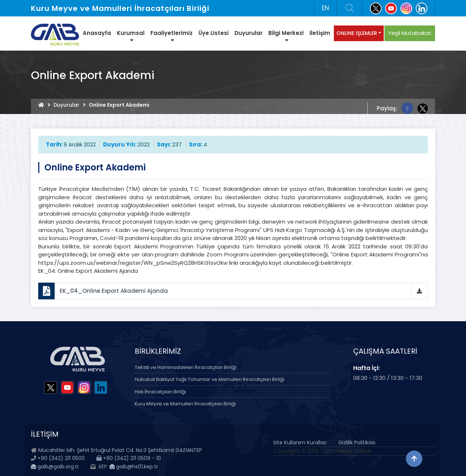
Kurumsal (131, 36)
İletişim (320, 33)
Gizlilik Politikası (357, 442)
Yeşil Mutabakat (410, 33)
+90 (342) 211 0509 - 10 (129, 458)
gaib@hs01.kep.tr (134, 467)
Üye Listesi (214, 33)
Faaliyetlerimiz (171, 36)
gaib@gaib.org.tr (55, 467)
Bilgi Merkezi (286, 36)
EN (325, 8)
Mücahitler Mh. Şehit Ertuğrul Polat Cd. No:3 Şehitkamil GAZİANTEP (120, 450)
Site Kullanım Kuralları (300, 442)
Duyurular (248, 33)
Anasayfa (97, 33)
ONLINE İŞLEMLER (357, 33)
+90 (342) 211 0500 (61, 458)
